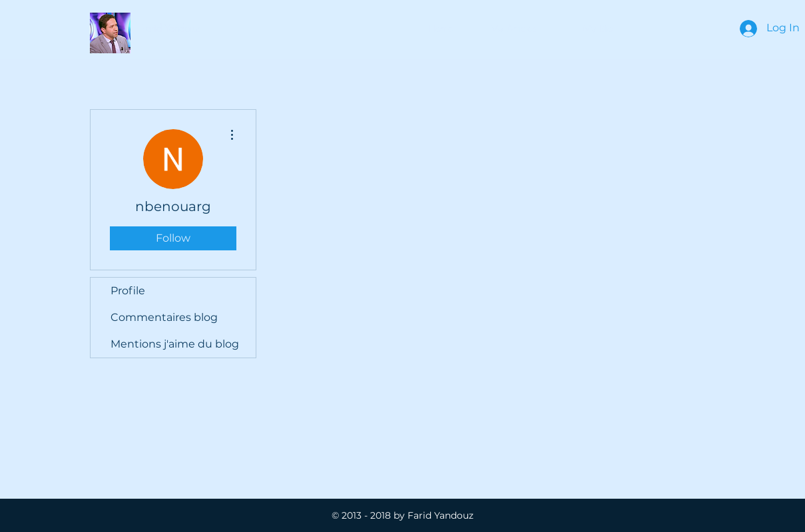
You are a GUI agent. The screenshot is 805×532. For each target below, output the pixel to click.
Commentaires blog (164, 317)
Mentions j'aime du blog (175, 344)
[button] (170, 29)
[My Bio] (598, 29)
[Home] (441, 29)
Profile (128, 291)
